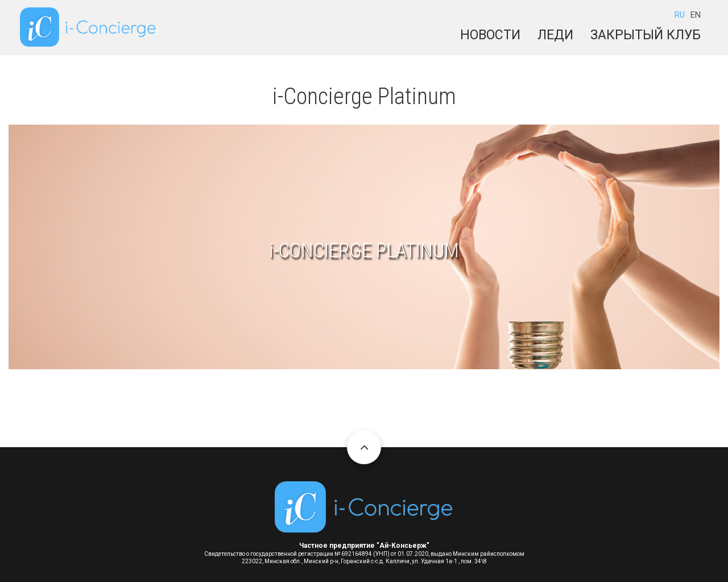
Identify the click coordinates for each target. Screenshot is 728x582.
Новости (490, 35)
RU (680, 15)
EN (696, 15)
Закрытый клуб (646, 35)
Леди (555, 35)
